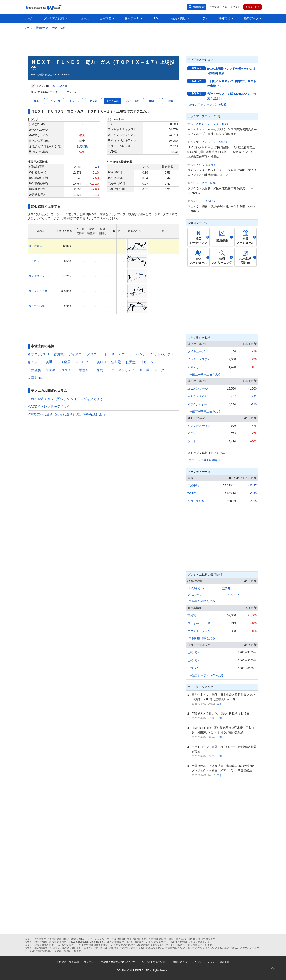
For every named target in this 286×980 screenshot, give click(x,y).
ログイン (235, 7)
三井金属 (34, 370)
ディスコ (75, 354)
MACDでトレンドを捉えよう (49, 407)
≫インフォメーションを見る (208, 104)
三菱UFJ (100, 362)
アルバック (195, 595)
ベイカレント (196, 588)
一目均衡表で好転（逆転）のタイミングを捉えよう (65, 399)
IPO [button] (156, 18)
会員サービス (252, 7)
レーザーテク (115, 354)
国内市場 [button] (106, 18)
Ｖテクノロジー (198, 404)
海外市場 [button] (225, 18)
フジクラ (93, 354)
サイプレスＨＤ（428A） (212, 142)
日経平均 (193, 485)
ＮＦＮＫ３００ (38, 291)
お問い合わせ (180, 962)
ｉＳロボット (37, 261)
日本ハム (193, 668)
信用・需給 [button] (179, 18)
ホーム (29, 18)
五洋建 (226, 588)
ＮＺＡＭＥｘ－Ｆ (39, 276)
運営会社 (224, 962)
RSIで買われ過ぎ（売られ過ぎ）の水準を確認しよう (67, 414)
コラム (204, 18)
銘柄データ (42, 28)
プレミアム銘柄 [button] (54, 18)
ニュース (83, 18)
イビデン (147, 362)
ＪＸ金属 (64, 362)
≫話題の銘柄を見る (202, 601)
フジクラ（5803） (208, 183)
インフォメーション (203, 962)
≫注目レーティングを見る (206, 675)
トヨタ (159, 370)
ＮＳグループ (231, 595)
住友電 (116, 362)
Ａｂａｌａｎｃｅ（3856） (213, 124)
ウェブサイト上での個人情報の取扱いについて (110, 962)
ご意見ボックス (218, 7)
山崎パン (193, 652)
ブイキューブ (196, 351)
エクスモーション (199, 631)
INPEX (65, 370)
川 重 (144, 370)
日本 (219, 704)
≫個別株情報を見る (202, 638)
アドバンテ (138, 354)
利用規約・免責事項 (68, 962)
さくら (33, 362)
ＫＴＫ (192, 433)
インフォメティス (199, 426)
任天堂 (131, 362)
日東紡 (98, 370)
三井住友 (82, 370)
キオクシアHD (38, 354)
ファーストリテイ (121, 370)
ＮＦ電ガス (35, 246)
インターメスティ (199, 359)
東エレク (82, 362)
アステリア (195, 367)
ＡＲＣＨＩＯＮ (198, 396)
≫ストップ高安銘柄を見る (206, 460)
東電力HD (35, 378)
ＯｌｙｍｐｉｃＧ (199, 623)
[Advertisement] (143, 42)
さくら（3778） (206, 165)
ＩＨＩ (164, 362)
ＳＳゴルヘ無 (37, 306)
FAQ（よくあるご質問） (154, 962)
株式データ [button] (132, 18)
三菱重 (47, 362)
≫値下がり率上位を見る (205, 411)
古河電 (59, 354)
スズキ (51, 370)
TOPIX (192, 493)
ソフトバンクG (162, 354)
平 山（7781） (206, 201)
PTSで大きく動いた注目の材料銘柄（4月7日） (222, 714)
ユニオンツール (198, 388)
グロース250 (196, 501)
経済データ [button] (252, 18)
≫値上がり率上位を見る (205, 374)
